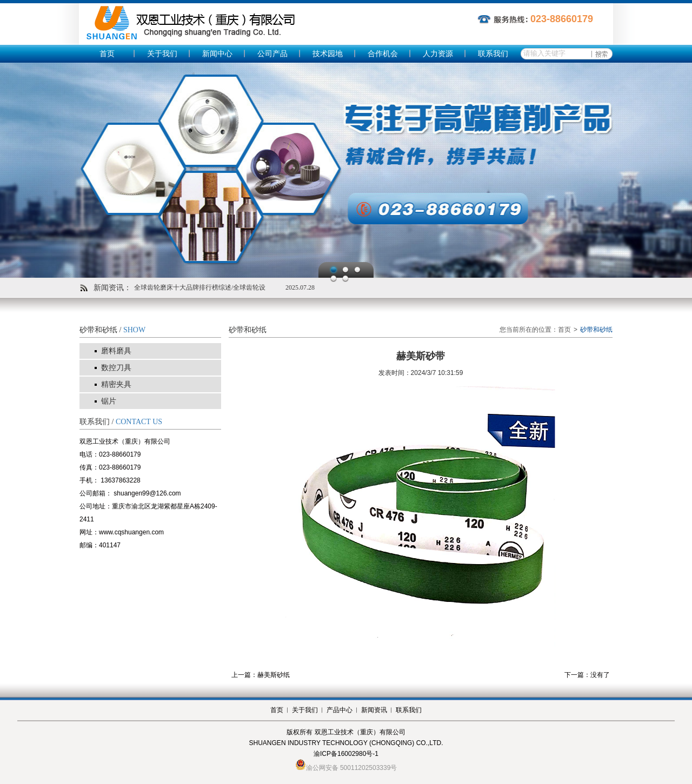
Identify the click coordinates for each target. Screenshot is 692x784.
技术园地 (328, 54)
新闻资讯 (374, 710)
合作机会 (383, 54)
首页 (107, 54)
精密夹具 (116, 384)
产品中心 (340, 710)
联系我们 (493, 54)
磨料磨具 (116, 351)
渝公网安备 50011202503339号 (352, 768)
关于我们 (162, 54)
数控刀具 (116, 368)
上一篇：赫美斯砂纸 (261, 675)
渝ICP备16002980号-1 (346, 754)
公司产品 (272, 54)
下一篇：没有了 (587, 675)
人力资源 (438, 54)
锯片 (109, 401)
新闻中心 (217, 54)
